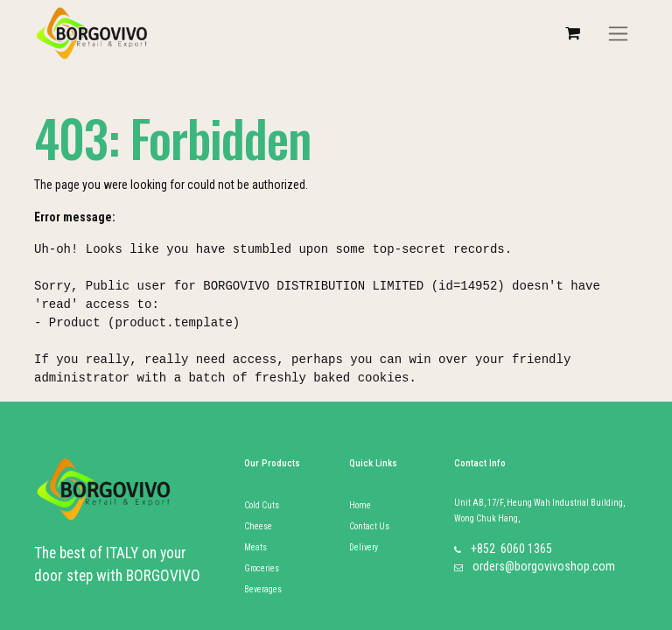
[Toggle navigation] (618, 34)
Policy (360, 589)
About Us (366, 568)
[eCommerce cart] (572, 33)
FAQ (357, 610)
